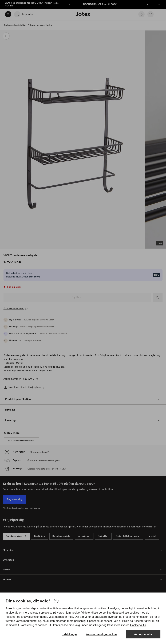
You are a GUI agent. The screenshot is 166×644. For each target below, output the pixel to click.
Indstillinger (69, 634)
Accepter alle (143, 634)
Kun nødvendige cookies (101, 634)
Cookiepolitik (138, 625)
